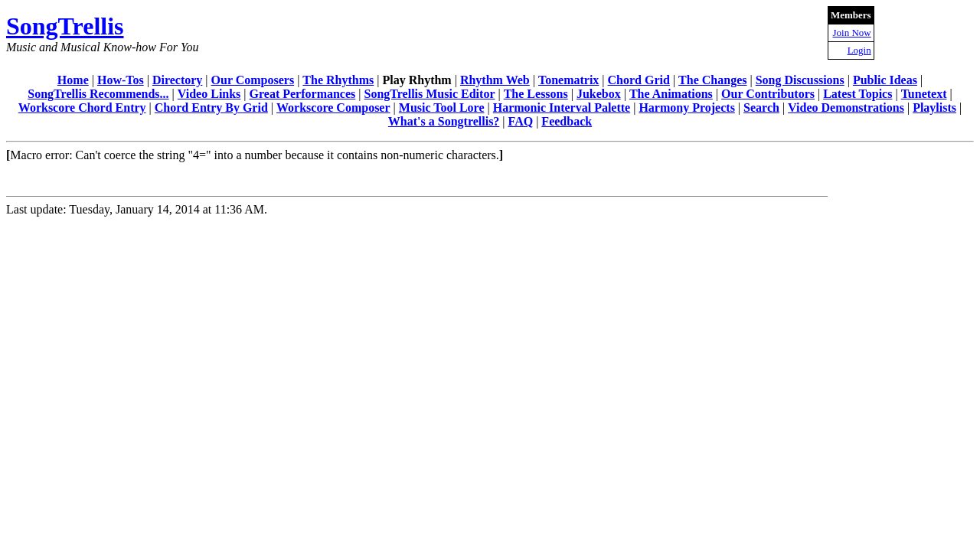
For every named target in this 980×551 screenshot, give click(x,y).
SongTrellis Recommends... (98, 94)
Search (761, 108)
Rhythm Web (495, 80)
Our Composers (253, 80)
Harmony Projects (686, 108)
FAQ (521, 121)
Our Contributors (768, 94)
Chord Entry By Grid (211, 108)
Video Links (209, 94)
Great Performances (303, 94)
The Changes (712, 80)
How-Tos (121, 80)
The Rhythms (338, 80)
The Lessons (536, 94)
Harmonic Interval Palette (562, 108)
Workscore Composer (333, 108)
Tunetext (924, 94)
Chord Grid (639, 80)
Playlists (934, 108)
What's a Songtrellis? (444, 121)
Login (859, 50)
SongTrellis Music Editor (430, 94)
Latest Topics (857, 94)
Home (73, 80)
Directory (177, 80)
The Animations (671, 94)
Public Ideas (885, 80)
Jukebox (599, 94)
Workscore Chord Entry (82, 108)
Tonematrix (568, 80)
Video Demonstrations (846, 108)
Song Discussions (800, 80)
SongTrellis (65, 26)
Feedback (567, 121)
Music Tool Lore (442, 108)
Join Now (851, 33)
